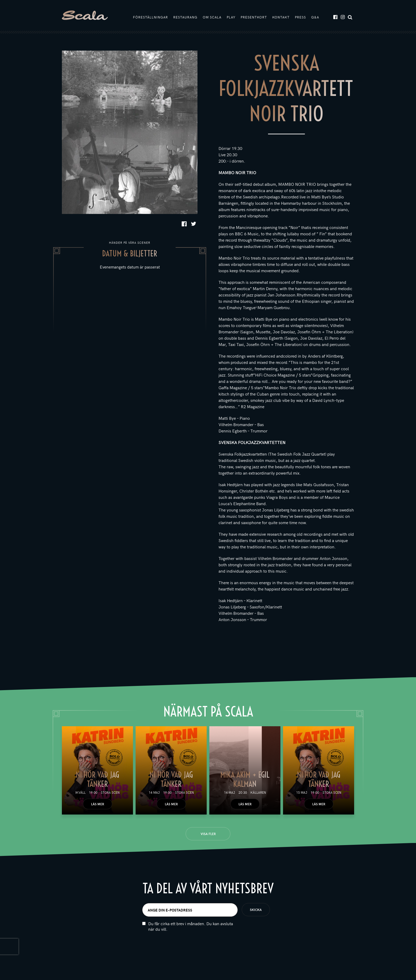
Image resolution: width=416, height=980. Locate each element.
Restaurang (185, 18)
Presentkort (254, 18)
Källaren (258, 793)
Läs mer (98, 805)
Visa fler (208, 835)
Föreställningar (150, 18)
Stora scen (110, 793)
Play (231, 18)
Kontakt (281, 18)
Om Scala (212, 18)
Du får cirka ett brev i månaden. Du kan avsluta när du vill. (191, 927)
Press (300, 18)
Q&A (315, 18)
